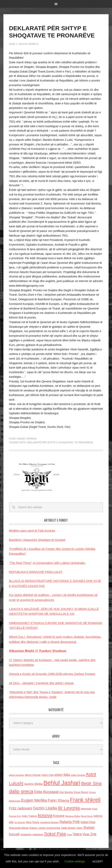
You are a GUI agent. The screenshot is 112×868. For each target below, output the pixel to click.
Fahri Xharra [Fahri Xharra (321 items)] (58, 800)
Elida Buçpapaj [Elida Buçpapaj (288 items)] (46, 792)
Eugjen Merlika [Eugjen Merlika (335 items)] (34, 800)
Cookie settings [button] (75, 861)
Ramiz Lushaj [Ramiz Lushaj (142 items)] (37, 828)
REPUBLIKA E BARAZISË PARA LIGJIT (36, 572)
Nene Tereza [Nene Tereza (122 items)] (32, 822)
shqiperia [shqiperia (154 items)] (26, 834)
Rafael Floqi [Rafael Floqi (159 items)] (88, 822)
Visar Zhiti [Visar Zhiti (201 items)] (89, 834)
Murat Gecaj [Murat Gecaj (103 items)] (87, 816)
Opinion (31, 439)
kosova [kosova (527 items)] (45, 815)
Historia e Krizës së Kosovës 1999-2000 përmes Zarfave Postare (52, 674)
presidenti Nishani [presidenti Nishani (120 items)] (49, 822)
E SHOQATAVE (65, 443)
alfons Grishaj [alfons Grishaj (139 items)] (33, 775)
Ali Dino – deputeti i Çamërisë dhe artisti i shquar (41, 683)
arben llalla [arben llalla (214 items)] (62, 775)
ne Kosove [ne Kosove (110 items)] (20, 822)
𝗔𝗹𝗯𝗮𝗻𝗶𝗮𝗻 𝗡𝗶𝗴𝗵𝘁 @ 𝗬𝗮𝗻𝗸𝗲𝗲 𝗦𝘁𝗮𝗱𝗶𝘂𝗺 (38, 651)
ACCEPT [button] (98, 861)
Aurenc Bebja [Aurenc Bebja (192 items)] (33, 784)
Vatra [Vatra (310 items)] (77, 834)
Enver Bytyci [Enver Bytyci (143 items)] (81, 792)
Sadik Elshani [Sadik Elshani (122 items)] (68, 828)
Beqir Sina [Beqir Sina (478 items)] (91, 783)
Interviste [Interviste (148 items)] (86, 809)
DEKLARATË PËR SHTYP (41, 443)
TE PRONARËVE (84, 443)
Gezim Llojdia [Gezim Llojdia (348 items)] (45, 808)
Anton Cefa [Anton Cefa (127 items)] (47, 775)
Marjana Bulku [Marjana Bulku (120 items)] (73, 816)
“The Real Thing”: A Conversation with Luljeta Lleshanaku (47, 563)
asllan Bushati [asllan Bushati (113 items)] (78, 775)
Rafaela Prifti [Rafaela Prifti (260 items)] (70, 822)
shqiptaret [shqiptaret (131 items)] (38, 835)
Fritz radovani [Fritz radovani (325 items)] (21, 808)
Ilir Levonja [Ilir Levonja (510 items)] (69, 808)
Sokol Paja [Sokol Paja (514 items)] (55, 834)
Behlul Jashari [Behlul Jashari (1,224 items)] (62, 783)
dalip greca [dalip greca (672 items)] (21, 791)
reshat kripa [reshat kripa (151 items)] (53, 828)
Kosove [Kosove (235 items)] (59, 816)
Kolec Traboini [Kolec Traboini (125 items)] (29, 816)
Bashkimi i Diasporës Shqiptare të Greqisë (37, 540)
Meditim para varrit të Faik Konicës (32, 531)
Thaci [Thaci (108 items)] (69, 835)
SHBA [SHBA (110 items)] (79, 828)
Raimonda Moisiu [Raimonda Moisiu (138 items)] (19, 828)
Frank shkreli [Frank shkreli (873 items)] (85, 800)
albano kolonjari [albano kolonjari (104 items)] (16, 775)
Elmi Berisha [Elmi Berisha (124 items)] (66, 792)
